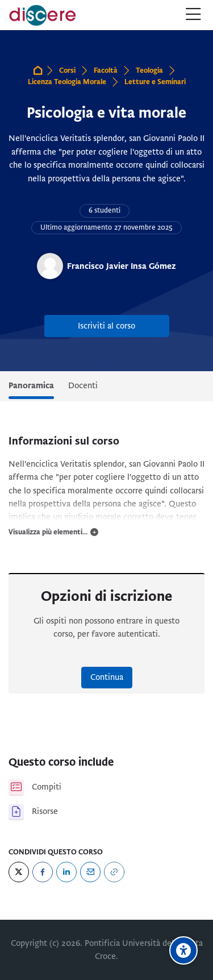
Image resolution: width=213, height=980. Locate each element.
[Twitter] (19, 872)
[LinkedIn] (66, 872)
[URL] (114, 872)
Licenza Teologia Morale (67, 82)
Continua (107, 677)
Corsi (67, 70)
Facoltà (106, 70)
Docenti (83, 385)
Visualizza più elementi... (48, 532)
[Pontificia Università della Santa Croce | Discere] (43, 15)
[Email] (90, 872)
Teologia (149, 70)
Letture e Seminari (155, 82)
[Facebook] (43, 872)
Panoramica (31, 385)
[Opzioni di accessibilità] (183, 950)
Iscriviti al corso (106, 326)
